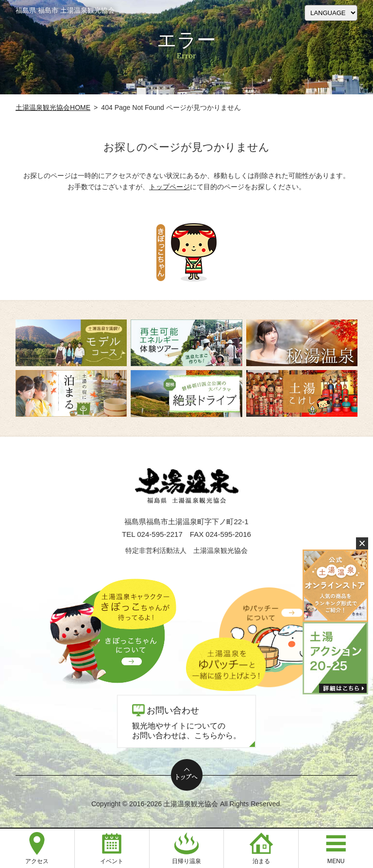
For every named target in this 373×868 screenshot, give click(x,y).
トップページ (170, 187)
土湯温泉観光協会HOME (53, 107)
